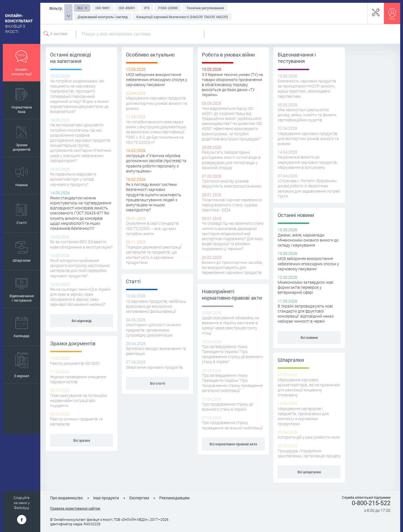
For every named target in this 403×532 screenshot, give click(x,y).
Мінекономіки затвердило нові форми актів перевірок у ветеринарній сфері (305, 287)
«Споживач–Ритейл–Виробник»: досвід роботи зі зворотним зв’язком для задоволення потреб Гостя (309, 188)
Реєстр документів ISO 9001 (75, 363)
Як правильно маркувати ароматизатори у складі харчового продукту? (73, 179)
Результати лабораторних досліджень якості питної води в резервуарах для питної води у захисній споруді (231, 160)
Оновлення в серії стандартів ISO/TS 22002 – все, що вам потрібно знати (152, 228)
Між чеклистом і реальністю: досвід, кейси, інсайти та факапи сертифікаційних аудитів (307, 115)
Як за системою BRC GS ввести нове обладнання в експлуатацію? (81, 244)
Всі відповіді (82, 321)
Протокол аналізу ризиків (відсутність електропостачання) (232, 184)
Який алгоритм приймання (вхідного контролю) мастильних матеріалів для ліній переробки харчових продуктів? (80, 268)
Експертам (139, 498)
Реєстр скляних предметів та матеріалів (76, 421)
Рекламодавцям (174, 498)
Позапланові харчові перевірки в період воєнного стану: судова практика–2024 (232, 205)
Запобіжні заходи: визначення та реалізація (156, 351)
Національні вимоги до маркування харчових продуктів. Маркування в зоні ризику (308, 162)
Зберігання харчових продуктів (154, 367)
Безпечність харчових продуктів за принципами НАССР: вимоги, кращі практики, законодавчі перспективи (307, 89)
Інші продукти (106, 498)
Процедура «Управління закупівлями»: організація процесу (309, 453)
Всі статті (158, 383)
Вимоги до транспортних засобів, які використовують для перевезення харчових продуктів (232, 267)
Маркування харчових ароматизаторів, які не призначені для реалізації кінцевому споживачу (309, 387)
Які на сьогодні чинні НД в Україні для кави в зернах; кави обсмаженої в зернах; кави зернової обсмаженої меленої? (80, 297)
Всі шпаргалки (309, 472)
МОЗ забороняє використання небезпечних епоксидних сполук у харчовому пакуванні (157, 80)
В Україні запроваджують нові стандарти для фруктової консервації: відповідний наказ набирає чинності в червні (306, 314)
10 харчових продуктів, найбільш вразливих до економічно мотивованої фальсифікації (156, 306)
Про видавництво (66, 498)
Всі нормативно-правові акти (233, 444)
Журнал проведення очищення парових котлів (78, 379)
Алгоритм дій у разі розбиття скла (309, 437)
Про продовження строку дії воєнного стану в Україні (227, 407)
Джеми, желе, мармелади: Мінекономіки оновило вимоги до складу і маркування (308, 240)
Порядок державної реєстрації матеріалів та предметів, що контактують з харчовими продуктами (154, 255)
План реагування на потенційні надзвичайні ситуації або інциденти (79, 400)
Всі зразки (82, 440)
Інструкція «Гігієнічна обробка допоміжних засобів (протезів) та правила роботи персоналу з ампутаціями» (156, 163)
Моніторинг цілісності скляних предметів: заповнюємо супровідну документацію (154, 330)
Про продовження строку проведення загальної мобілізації (232, 425)
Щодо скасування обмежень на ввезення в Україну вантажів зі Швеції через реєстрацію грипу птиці (230, 325)
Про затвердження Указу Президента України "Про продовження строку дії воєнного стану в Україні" (232, 354)
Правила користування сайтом (75, 508)
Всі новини (309, 337)
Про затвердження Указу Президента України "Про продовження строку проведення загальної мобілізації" (232, 383)
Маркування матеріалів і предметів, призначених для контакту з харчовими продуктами (303, 416)
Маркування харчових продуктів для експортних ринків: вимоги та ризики (157, 103)
